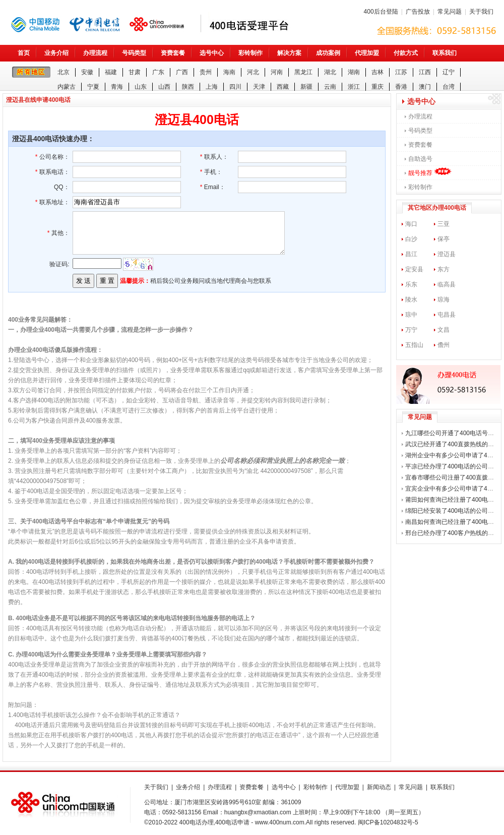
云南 (330, 87)
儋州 (444, 345)
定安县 (414, 269)
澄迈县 (447, 254)
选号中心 (212, 53)
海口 (411, 224)
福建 (111, 72)
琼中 (411, 315)
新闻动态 (379, 787)
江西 (425, 72)
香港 (401, 87)
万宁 (411, 330)
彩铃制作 (250, 53)
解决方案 (289, 53)
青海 (117, 87)
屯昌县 (447, 315)
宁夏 (93, 87)
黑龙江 (303, 72)
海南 (229, 72)
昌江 (411, 254)
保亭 (444, 239)
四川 (235, 87)
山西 (164, 87)
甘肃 (135, 72)
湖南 (354, 72)
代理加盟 (367, 53)
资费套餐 (173, 53)
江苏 (401, 72)
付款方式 (406, 53)
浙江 (354, 87)
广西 (182, 72)
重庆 (377, 87)
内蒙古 (67, 87)
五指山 (414, 345)
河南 (277, 72)
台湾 (449, 87)
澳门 (425, 87)
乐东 (411, 284)
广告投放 (418, 12)
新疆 (306, 87)
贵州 (206, 72)
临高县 (447, 284)
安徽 (87, 72)
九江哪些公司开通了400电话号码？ (453, 433)
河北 (253, 72)
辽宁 (449, 72)
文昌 (444, 330)
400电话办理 (197, 822)
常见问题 (450, 12)
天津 (259, 87)
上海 (212, 87)
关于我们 (481, 12)
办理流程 (95, 53)
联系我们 (445, 53)
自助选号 (420, 159)
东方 (444, 269)
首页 (24, 53)
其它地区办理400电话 (437, 208)
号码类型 (134, 53)
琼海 (444, 300)
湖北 (330, 72)
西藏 (283, 87)
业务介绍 (56, 53)
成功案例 (328, 53)
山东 (141, 87)
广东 (158, 72)
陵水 (411, 300)
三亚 (444, 224)
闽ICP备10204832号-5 (388, 822)
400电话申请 (232, 822)
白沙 (411, 239)
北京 (64, 72)
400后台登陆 (381, 12)
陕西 (188, 87)
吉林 (377, 72)
